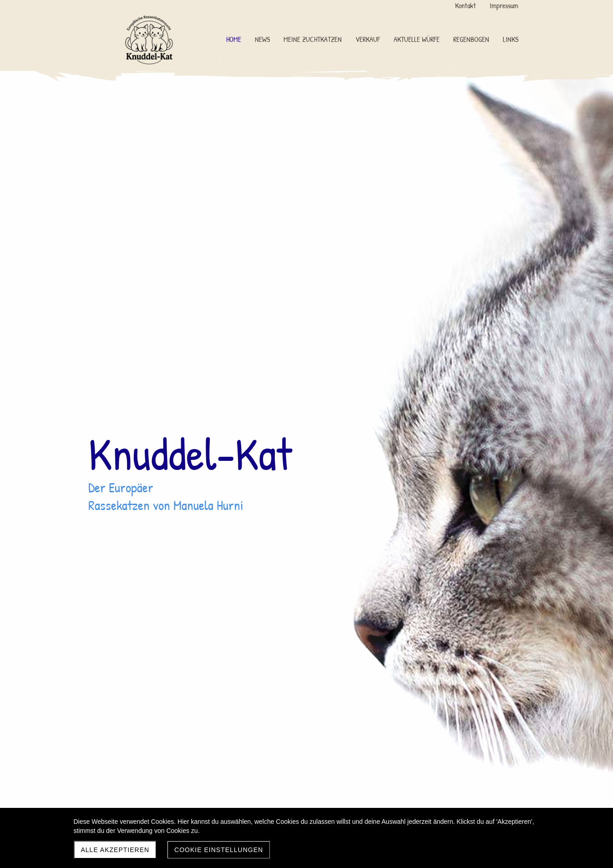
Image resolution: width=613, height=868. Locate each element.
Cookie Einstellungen (219, 850)
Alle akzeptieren (115, 850)
